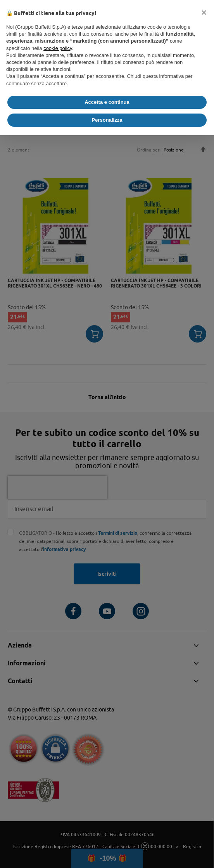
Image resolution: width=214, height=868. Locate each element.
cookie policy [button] (58, 48)
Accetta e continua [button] (107, 102)
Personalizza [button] (107, 120)
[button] (204, 12)
